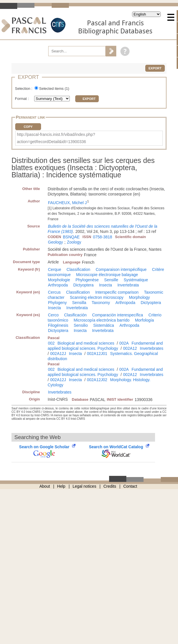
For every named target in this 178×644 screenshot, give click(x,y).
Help (61, 486)
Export (155, 68)
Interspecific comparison (117, 292)
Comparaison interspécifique (121, 269)
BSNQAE (71, 237)
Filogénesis (58, 325)
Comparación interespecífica (118, 315)
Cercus (54, 292)
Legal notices (85, 486)
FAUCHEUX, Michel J (67, 203)
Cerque (55, 269)
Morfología (144, 320)
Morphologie (59, 280)
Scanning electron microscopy (97, 297)
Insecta (106, 285)
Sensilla (79, 303)
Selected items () (54, 89)
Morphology (139, 297)
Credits (110, 486)
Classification (78, 269)
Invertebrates (152, 348)
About (45, 486)
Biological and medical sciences (86, 343)
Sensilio (81, 325)
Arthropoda (58, 285)
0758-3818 (103, 237)
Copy (28, 127)
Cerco (53, 315)
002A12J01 (97, 354)
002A (124, 343)
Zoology (74, 242)
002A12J (58, 354)
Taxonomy (101, 303)
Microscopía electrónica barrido (101, 320)
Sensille (111, 280)
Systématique (136, 280)
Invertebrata (128, 285)
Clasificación (75, 315)
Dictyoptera (83, 285)
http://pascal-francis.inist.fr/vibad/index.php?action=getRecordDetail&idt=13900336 (56, 138)
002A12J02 (97, 380)
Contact (130, 486)
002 (51, 343)
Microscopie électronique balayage (107, 275)
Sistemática (104, 325)
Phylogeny (57, 303)
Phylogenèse (87, 280)
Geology (55, 242)
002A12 (130, 348)
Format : (22, 99)
